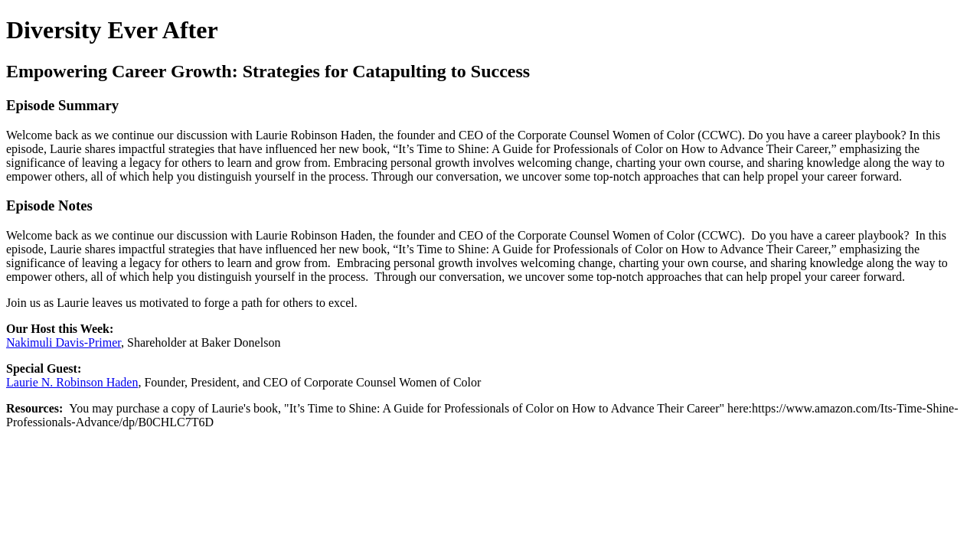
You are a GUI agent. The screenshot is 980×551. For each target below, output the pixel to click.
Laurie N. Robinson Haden (72, 382)
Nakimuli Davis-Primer (64, 342)
